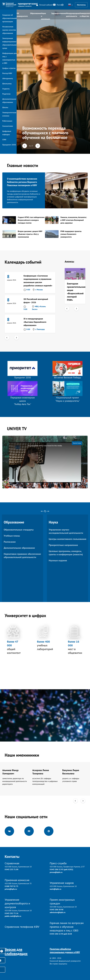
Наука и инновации (46, 16)
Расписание (10, 542)
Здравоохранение (59, 13)
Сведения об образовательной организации (9, 18)
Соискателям (8, 126)
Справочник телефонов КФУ (22, 927)
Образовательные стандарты (19, 530)
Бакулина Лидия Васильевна (71, 772)
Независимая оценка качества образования (9, 30)
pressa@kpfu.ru (56, 872)
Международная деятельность (73, 15)
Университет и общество (85, 15)
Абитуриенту (8, 78)
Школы (5, 107)
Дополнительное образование (19, 548)
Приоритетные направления (63, 545)
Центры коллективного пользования (67, 539)
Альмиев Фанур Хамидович (10, 772)
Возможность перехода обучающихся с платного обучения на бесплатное (45, 133)
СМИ (4, 140)
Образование (36, 13)
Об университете (22, 15)
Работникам (7, 121)
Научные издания (58, 560)
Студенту (6, 89)
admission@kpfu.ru (58, 912)
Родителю (6, 94)
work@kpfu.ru (55, 889)
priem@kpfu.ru (11, 889)
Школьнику (7, 84)
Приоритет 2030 (9, 145)
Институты (81, 5)
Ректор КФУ (7, 73)
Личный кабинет (43, 5)
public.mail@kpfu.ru (13, 916)
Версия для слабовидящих (16, 951)
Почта (56, 5)
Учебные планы (12, 536)
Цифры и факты (9, 68)
